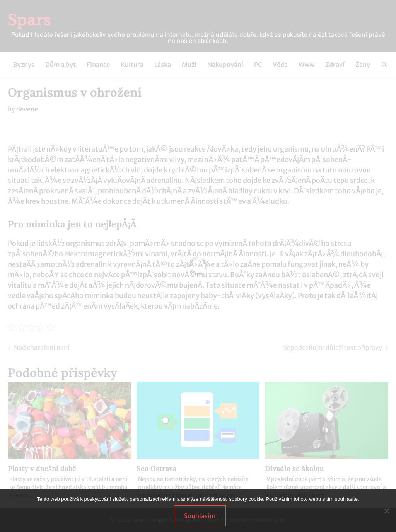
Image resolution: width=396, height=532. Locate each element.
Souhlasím (200, 516)
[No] (386, 511)
